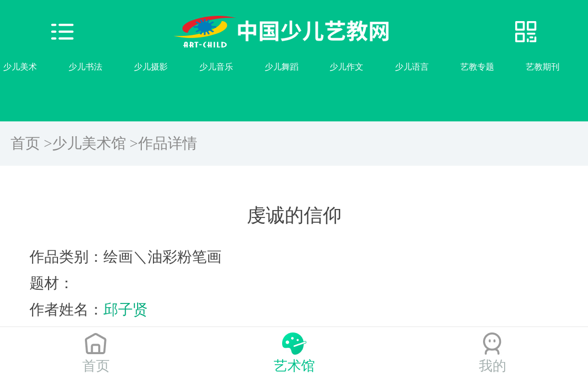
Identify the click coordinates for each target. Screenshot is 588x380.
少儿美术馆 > (95, 143)
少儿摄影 (151, 67)
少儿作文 (346, 67)
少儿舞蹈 (282, 67)
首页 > (31, 143)
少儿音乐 (216, 67)
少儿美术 (20, 67)
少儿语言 (412, 67)
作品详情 (168, 143)
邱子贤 (126, 310)
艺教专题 (477, 67)
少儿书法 (85, 67)
